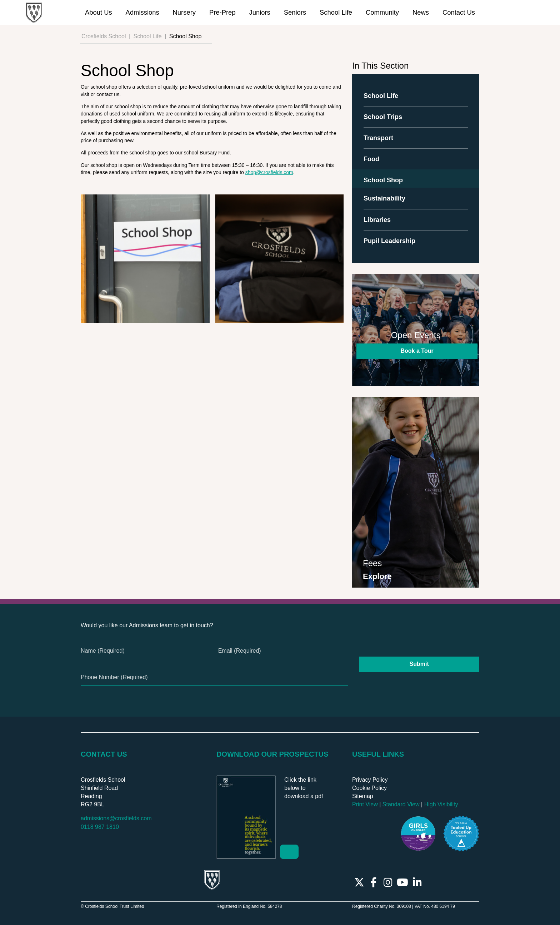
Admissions (142, 12)
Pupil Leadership (389, 241)
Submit (419, 664)
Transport (378, 138)
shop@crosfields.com (269, 172)
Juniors (259, 12)
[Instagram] (388, 883)
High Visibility (441, 804)
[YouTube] (402, 883)
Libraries (377, 220)
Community (382, 12)
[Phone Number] (214, 678)
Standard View (401, 804)
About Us (99, 12)
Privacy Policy (370, 780)
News (421, 12)
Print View (365, 804)
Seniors (295, 12)
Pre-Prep (222, 12)
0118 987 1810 (100, 827)
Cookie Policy (369, 788)
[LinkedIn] (417, 883)
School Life (336, 12)
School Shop (383, 180)
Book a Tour (419, 351)
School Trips (383, 117)
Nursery (184, 12)
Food (371, 159)
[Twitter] (359, 883)
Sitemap (363, 796)
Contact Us (459, 12)
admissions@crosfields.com (116, 818)
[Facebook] (374, 883)
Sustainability (384, 198)
